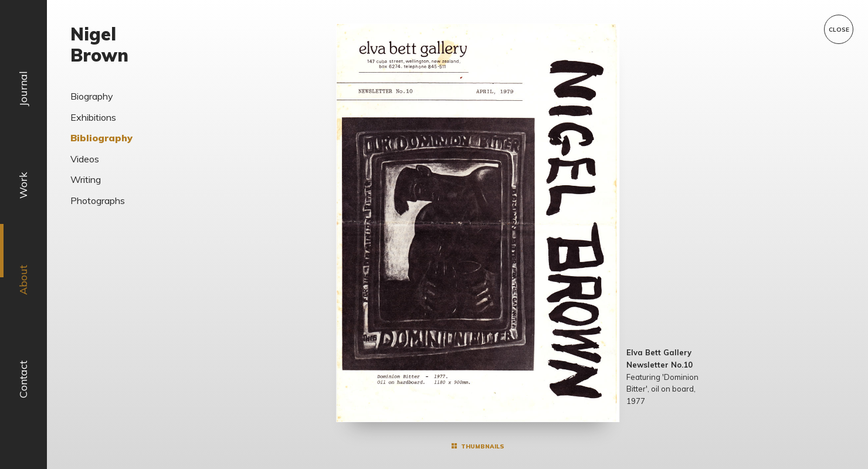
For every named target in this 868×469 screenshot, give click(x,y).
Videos (85, 159)
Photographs (98, 200)
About (23, 280)
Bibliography (101, 138)
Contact (23, 379)
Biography (92, 96)
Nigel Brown (99, 45)
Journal (23, 89)
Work (23, 185)
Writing (86, 179)
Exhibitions (93, 117)
